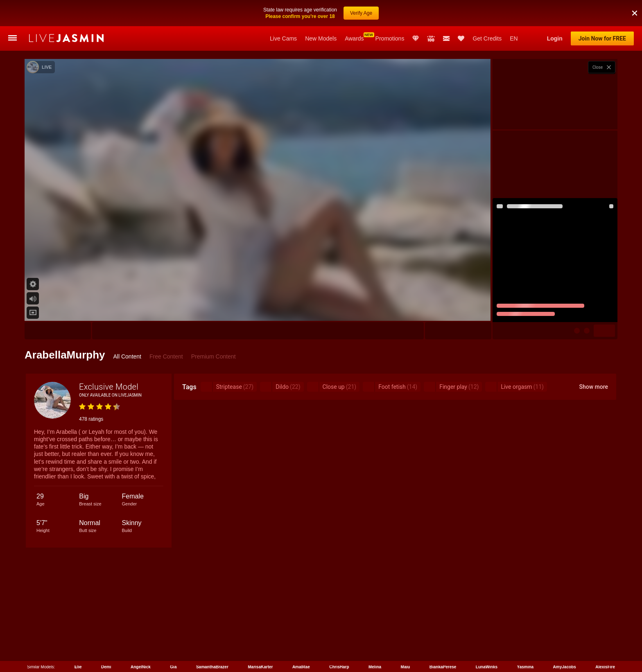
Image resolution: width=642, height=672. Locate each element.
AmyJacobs (565, 667)
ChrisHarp (339, 667)
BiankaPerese (443, 667)
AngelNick (141, 667)
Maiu (406, 667)
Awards (354, 38)
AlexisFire (605, 667)
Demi (106, 667)
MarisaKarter (260, 667)
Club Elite (416, 38)
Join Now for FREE (602, 38)
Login (555, 38)
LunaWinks (487, 667)
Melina (375, 667)
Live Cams (283, 38)
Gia (173, 667)
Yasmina (526, 667)
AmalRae (301, 667)
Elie (78, 667)
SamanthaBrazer (212, 667)
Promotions (390, 38)
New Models (321, 38)
